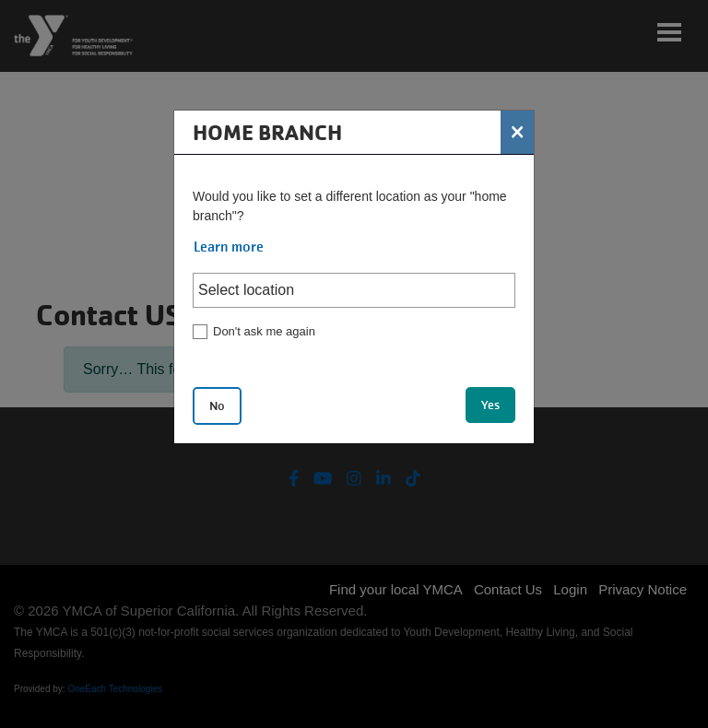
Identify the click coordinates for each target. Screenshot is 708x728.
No (217, 406)
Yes (490, 405)
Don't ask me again (264, 331)
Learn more (229, 247)
